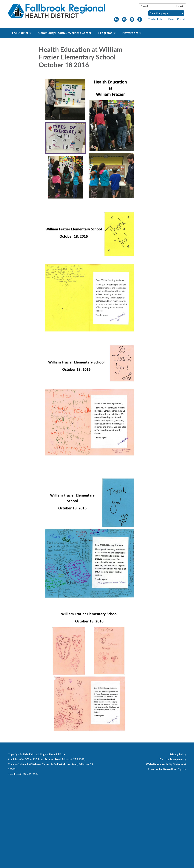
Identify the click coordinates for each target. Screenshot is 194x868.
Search (180, 6)
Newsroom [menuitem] (130, 33)
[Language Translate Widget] (166, 13)
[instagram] (132, 21)
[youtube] (124, 21)
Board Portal (177, 19)
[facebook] (140, 21)
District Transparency (173, 759)
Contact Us (155, 19)
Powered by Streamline (162, 769)
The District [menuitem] (20, 33)
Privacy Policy (178, 754)
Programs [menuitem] (105, 33)
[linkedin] (116, 21)
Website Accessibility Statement (166, 764)
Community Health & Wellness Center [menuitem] (65, 33)
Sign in (182, 769)
